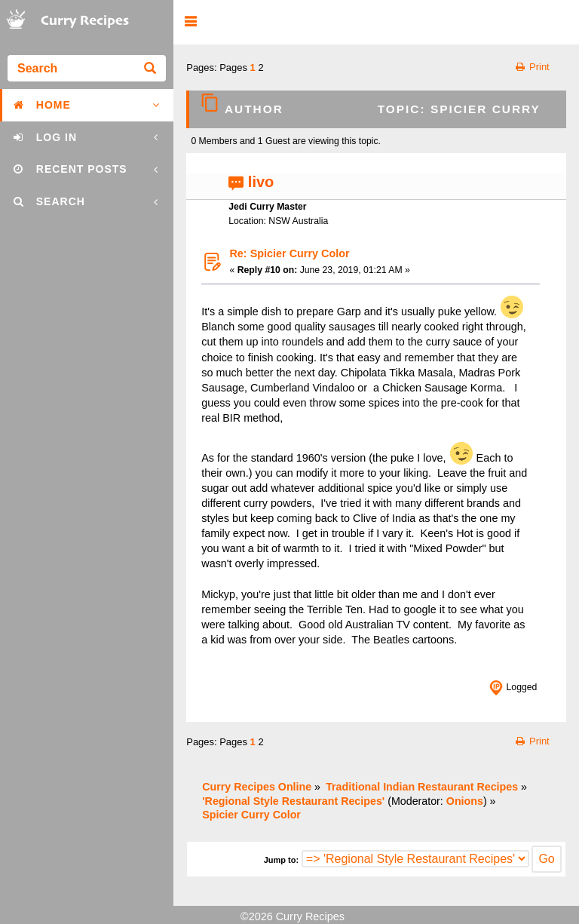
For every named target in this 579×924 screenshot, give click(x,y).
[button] (190, 22)
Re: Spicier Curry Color (289, 253)
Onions (465, 801)
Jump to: (281, 860)
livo (261, 182)
